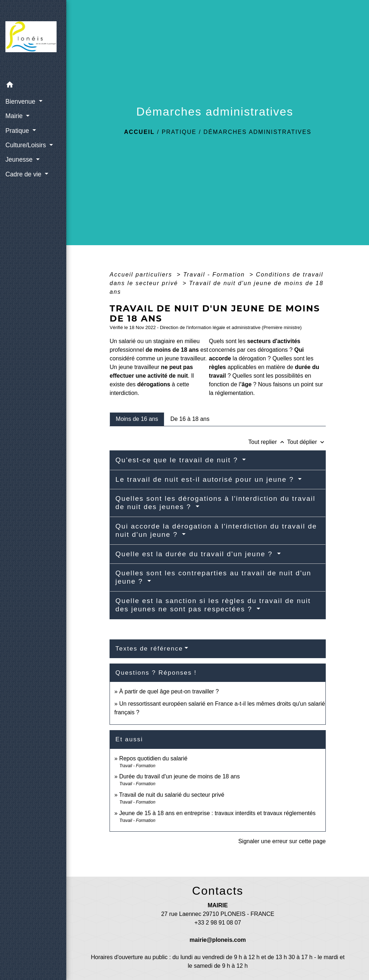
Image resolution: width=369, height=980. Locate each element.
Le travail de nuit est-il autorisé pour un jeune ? (206, 479)
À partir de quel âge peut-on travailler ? (169, 691)
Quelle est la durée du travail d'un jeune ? (195, 554)
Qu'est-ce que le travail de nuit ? (178, 460)
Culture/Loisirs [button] (26, 145)
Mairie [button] (15, 116)
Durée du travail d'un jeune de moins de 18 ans (180, 776)
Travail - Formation (215, 275)
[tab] (137, 419)
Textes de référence (149, 649)
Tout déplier (306, 442)
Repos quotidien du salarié (153, 758)
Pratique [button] (18, 131)
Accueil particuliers (142, 275)
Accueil (139, 132)
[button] (33, 86)
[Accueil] (33, 39)
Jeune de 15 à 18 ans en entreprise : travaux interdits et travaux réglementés (217, 813)
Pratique (179, 132)
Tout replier (268, 442)
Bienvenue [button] (21, 102)
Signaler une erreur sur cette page (282, 841)
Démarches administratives (258, 132)
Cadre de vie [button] (24, 174)
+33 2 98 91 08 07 (217, 923)
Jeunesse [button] (20, 159)
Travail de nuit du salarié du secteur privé (172, 795)
